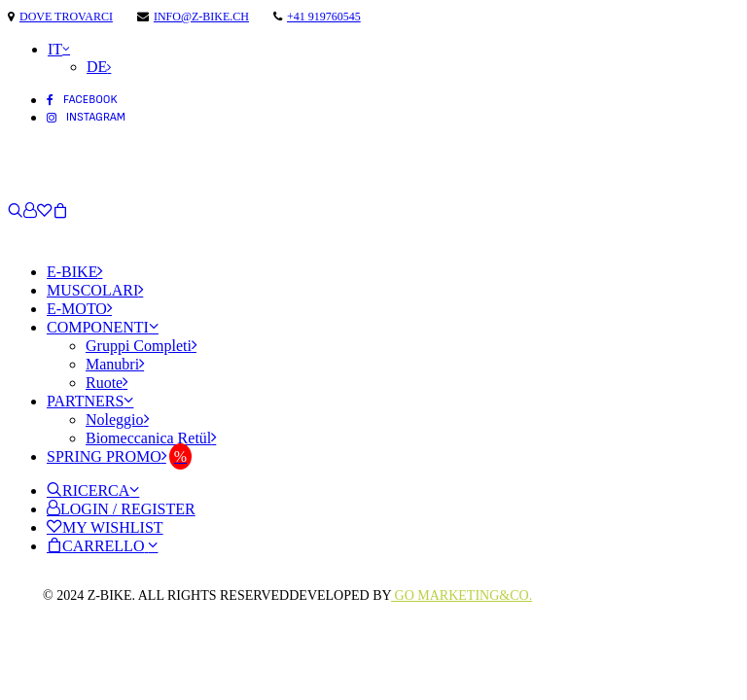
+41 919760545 (324, 17)
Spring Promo (107, 456)
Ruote (107, 383)
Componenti (103, 327)
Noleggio (117, 420)
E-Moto (79, 309)
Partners (90, 401)
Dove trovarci (66, 17)
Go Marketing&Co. (462, 595)
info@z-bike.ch (201, 17)
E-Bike (74, 272)
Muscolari (95, 290)
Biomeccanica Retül (151, 438)
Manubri (115, 364)
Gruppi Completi (141, 346)
